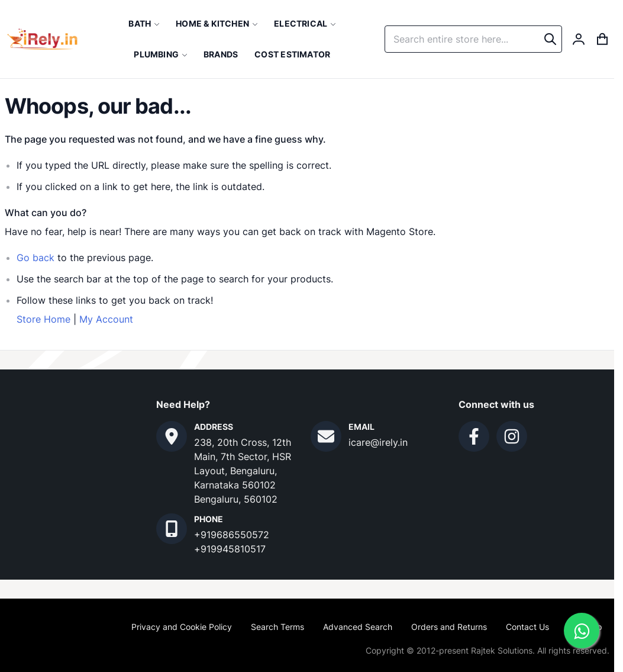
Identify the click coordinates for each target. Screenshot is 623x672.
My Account (106, 319)
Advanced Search (358, 627)
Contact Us (527, 627)
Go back (35, 258)
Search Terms (277, 627)
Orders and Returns (449, 627)
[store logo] (42, 39)
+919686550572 (232, 535)
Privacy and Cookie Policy (182, 627)
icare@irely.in (378, 442)
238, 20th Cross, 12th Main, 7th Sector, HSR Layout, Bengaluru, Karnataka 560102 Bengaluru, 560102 (243, 471)
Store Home (43, 319)
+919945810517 (230, 549)
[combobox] (473, 39)
